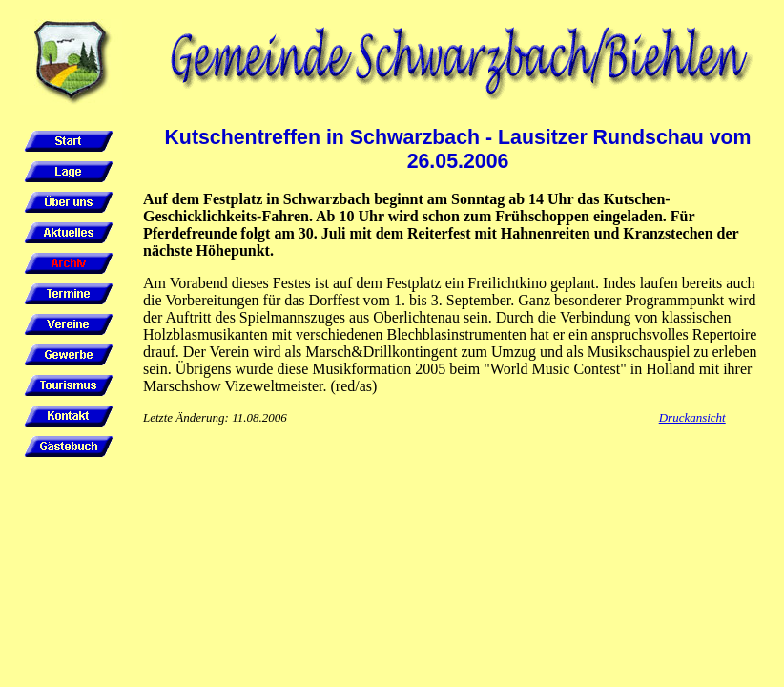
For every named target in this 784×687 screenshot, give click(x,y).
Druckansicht (692, 417)
